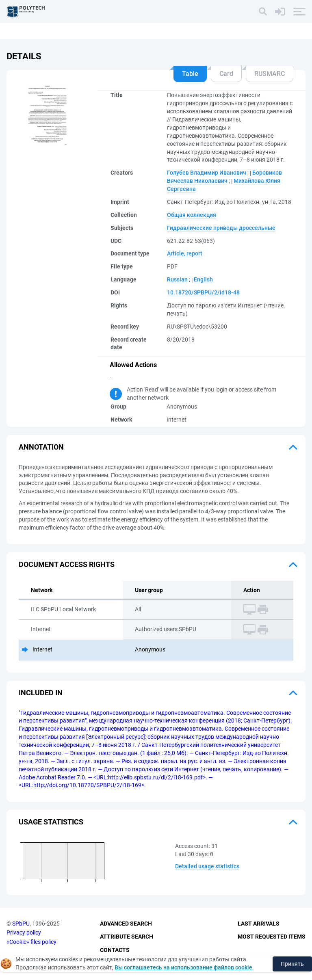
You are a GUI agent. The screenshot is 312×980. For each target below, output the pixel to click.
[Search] (263, 11)
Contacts (115, 950)
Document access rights (67, 564)
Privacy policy (24, 932)
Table (190, 74)
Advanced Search (126, 924)
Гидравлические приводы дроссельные (221, 228)
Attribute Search (127, 937)
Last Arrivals (259, 924)
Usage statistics (51, 822)
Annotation (41, 447)
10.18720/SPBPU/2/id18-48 (203, 292)
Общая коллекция (192, 215)
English (203, 279)
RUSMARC (270, 74)
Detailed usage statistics (207, 866)
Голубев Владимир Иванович (207, 173)
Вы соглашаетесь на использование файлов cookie (183, 967)
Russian (177, 279)
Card (226, 74)
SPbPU (21, 924)
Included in (41, 693)
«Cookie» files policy (31, 942)
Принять (292, 964)
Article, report (185, 253)
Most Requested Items (272, 937)
